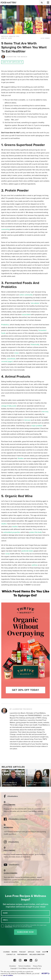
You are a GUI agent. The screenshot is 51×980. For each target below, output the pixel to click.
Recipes (14, 952)
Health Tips (14, 36)
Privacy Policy (37, 966)
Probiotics (5, 325)
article (5, 36)
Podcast (23, 952)
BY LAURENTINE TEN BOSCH (21, 709)
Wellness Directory (37, 955)
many (16, 353)
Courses (6, 952)
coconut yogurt (7, 361)
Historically (35, 345)
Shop (45, 952)
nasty (7, 554)
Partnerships (22, 955)
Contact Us (11, 955)
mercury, (45, 412)
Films (38, 952)
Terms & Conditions (24, 966)
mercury (27, 420)
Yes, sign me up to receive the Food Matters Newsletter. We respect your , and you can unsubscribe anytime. (26, 926)
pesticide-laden (27, 551)
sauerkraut (11, 359)
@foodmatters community (18, 819)
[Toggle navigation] (48, 3)
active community (26, 295)
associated (26, 315)
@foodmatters (13, 796)
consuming (5, 229)
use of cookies (8, 975)
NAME (5, 913)
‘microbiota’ (35, 303)
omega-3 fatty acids (9, 406)
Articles (31, 952)
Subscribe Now (25, 932)
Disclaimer (13, 966)
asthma (35, 565)
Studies (21, 458)
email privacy (9, 927)
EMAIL (6, 920)
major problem (37, 426)
